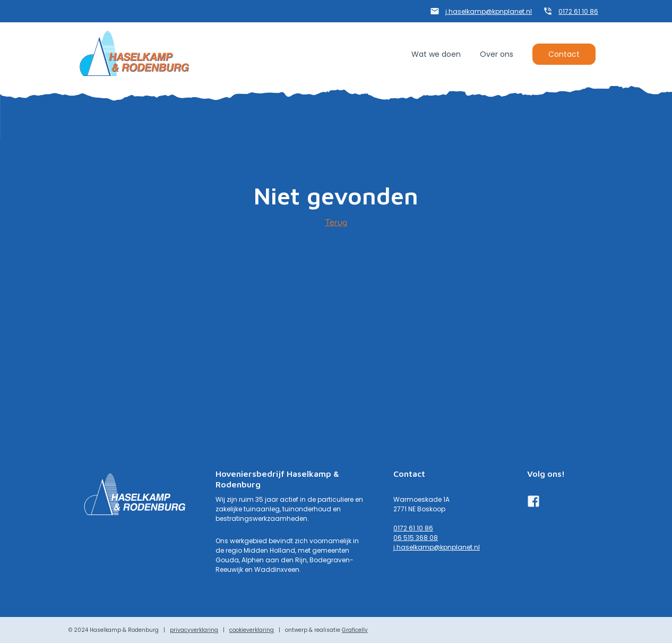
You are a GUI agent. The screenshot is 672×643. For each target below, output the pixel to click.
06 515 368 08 (416, 538)
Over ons (497, 54)
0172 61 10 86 (578, 11)
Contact (564, 54)
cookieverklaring (252, 630)
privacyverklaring (194, 630)
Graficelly (355, 630)
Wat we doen (436, 54)
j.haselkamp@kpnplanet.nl (489, 11)
